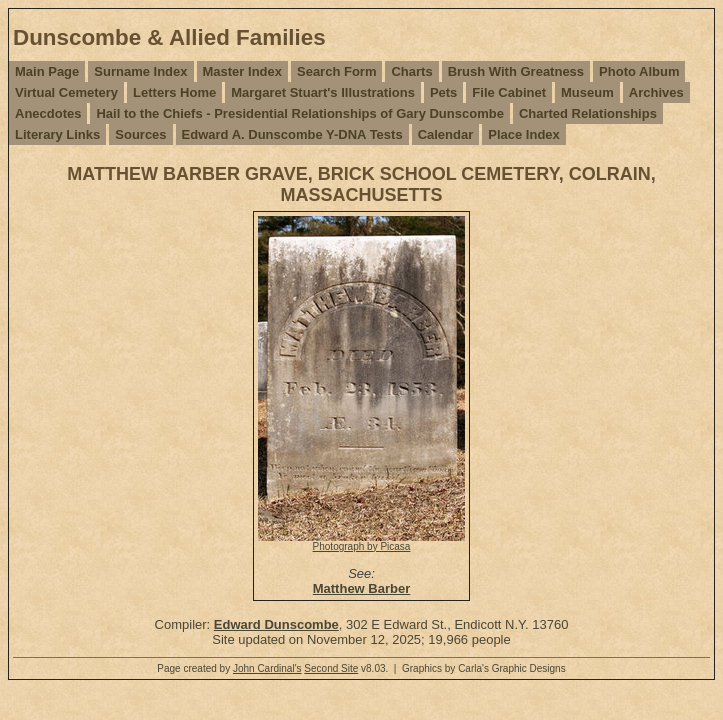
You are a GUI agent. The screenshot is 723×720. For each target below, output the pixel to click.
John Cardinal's (267, 668)
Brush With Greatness (516, 71)
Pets (443, 92)
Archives (656, 92)
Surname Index (140, 71)
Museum (587, 92)
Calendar (446, 134)
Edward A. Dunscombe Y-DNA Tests (292, 134)
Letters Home (174, 92)
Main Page (47, 71)
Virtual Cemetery (66, 92)
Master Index (242, 71)
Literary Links (57, 134)
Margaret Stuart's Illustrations (323, 92)
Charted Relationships (588, 113)
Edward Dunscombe (276, 624)
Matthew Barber (362, 588)
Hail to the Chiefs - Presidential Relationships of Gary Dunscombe (299, 113)
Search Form (336, 71)
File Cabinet (509, 92)
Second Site (331, 668)
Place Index (524, 134)
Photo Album (639, 71)
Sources (140, 134)
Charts (411, 71)
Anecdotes (48, 113)
